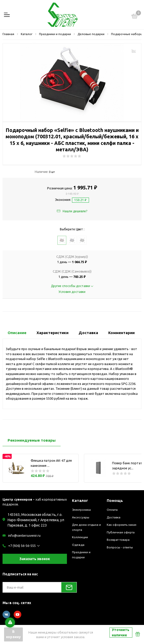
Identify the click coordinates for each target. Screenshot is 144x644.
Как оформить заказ (122, 525)
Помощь (115, 500)
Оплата (112, 510)
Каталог (80, 500)
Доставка (114, 517)
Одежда (78, 545)
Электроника (81, 510)
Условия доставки (72, 292)
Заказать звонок (35, 559)
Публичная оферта (121, 532)
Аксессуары (81, 517)
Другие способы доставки (72, 286)
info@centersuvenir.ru (24, 535)
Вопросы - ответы (120, 547)
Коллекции (80, 537)
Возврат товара (118, 540)
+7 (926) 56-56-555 (22, 546)
